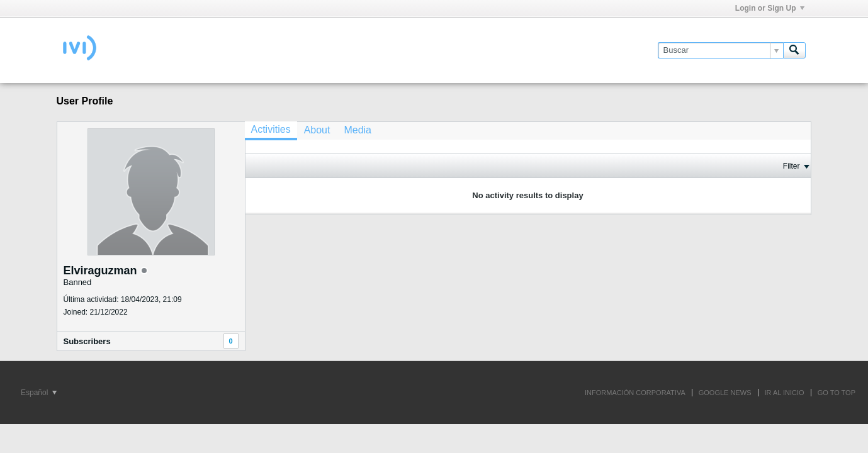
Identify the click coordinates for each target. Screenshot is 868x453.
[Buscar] (720, 50)
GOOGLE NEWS (725, 393)
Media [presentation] (358, 130)
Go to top (837, 393)
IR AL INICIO (785, 393)
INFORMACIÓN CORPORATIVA (635, 393)
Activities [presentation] (271, 129)
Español (39, 393)
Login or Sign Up (770, 8)
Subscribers (87, 341)
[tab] (271, 131)
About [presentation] (317, 130)
